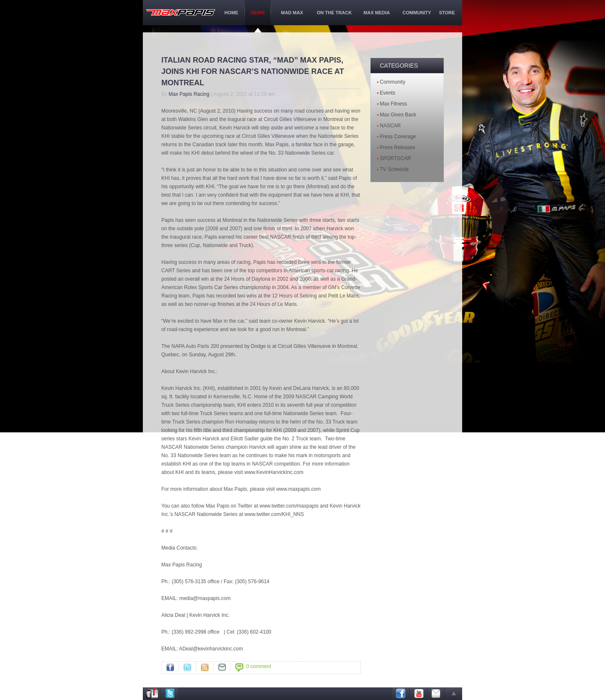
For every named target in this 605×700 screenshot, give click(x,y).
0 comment (259, 666)
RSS (205, 667)
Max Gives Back (398, 115)
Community (393, 82)
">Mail (222, 667)
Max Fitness (393, 104)
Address (152, 694)
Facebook (170, 667)
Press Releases (397, 147)
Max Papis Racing (189, 94)
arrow (454, 694)
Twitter (187, 667)
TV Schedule (394, 169)
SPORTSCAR (395, 158)
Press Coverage (398, 137)
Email (436, 694)
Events (388, 93)
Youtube (418, 694)
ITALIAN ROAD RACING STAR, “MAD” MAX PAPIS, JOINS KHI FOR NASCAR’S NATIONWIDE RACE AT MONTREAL (253, 71)
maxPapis (181, 12)
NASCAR (390, 126)
